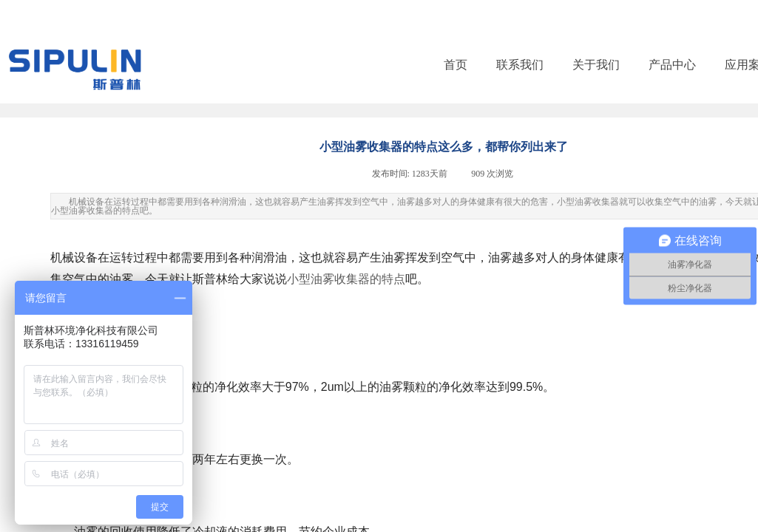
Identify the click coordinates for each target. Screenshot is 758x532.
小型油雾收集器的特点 (346, 279)
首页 (456, 65)
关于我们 (596, 65)
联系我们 (520, 65)
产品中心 (672, 65)
